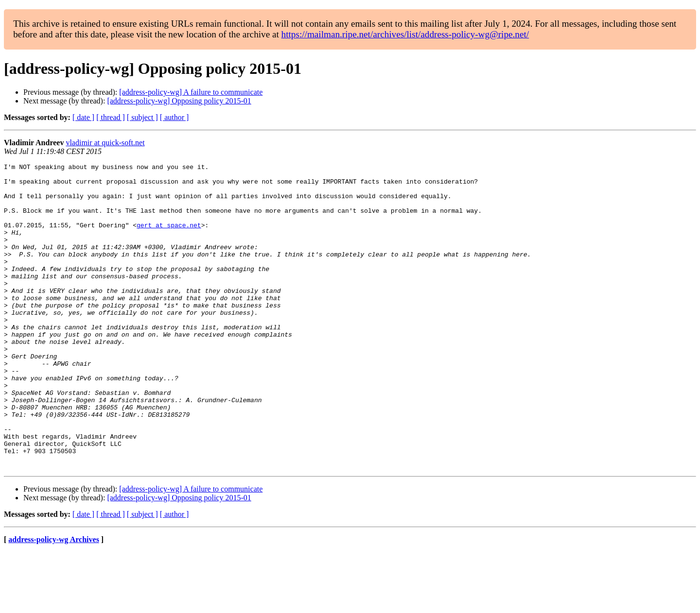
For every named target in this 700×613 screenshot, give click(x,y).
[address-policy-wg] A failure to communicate (191, 92)
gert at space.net (169, 238)
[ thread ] (111, 117)
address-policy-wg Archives (54, 601)
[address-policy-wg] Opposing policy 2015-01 (179, 101)
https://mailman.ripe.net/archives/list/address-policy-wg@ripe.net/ (405, 34)
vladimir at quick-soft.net (105, 143)
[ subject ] (142, 117)
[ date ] (83, 117)
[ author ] (175, 117)
